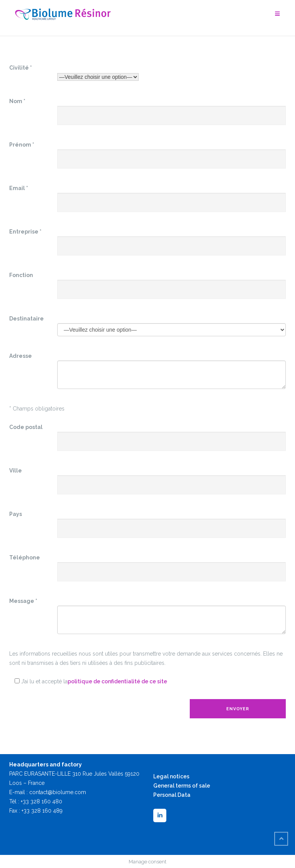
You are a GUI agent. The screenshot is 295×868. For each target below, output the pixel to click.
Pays (16, 514)
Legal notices (171, 776)
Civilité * (21, 68)
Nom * (17, 101)
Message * (23, 601)
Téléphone (25, 558)
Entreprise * (25, 232)
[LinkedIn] (160, 815)
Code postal (26, 427)
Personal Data (172, 795)
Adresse (21, 356)
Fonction (21, 275)
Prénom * (22, 145)
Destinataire (27, 319)
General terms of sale (182, 786)
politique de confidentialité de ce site (117, 681)
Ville (16, 471)
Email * (19, 188)
